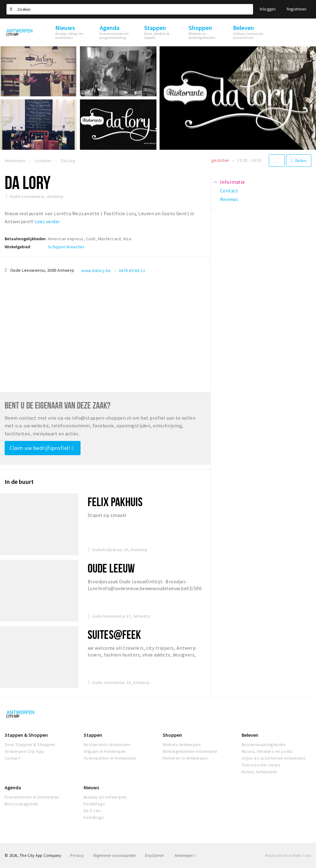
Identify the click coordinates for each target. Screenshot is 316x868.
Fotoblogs (94, 817)
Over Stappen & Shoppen (30, 744)
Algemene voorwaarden (115, 855)
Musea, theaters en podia (267, 751)
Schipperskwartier (66, 247)
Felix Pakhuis (115, 502)
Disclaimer (154, 855)
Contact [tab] (229, 191)
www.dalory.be (96, 270)
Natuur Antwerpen (260, 772)
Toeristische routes (261, 765)
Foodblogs (94, 804)
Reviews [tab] (229, 199)
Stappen (93, 735)
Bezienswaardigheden (264, 744)
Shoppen (172, 735)
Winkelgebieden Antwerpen (190, 751)
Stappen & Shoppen (26, 735)
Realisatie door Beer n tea (288, 855)
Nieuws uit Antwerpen (105, 797)
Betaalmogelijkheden (25, 239)
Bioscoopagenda (21, 804)
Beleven (250, 735)
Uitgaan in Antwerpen (105, 751)
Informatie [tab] (233, 182)
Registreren (297, 9)
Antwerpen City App (24, 751)
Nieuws (91, 787)
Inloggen (268, 9)
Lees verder (47, 221)
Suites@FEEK (114, 634)
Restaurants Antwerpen (107, 744)
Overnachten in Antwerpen (110, 758)
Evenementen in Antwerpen (32, 797)
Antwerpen (185, 855)
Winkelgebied (17, 247)
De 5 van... (94, 811)
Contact (12, 758)
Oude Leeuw (111, 568)
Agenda (13, 787)
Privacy (77, 855)
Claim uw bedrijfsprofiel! (42, 448)
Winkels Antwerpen (182, 744)
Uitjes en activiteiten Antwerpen (274, 758)
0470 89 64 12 (132, 270)
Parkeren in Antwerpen (185, 758)
